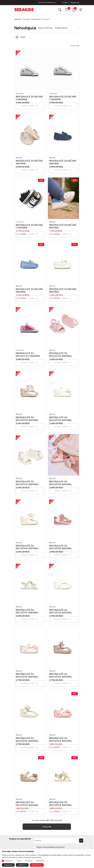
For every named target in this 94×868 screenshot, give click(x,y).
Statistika (29, 861)
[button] (74, 10)
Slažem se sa (50, 847)
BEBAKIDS (18, 19)
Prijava (65, 2)
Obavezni (9, 861)
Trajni (19, 861)
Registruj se (75, 2)
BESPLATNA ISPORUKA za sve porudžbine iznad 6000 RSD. (47, 3)
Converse (20, 93)
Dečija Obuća (36, 19)
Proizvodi (26, 19)
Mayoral (19, 158)
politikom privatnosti (56, 847)
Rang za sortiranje (45, 28)
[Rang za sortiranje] (66, 28)
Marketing (40, 861)
